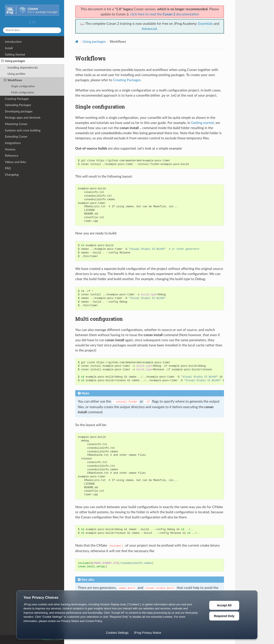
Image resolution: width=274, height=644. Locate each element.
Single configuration (23, 86)
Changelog (12, 175)
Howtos (10, 149)
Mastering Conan (16, 124)
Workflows (13, 80)
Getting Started (15, 55)
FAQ (8, 168)
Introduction (13, 42)
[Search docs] (32, 30)
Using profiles (16, 74)
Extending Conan (16, 137)
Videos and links (15, 162)
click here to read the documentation (165, 14)
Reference (12, 156)
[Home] (77, 42)
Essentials (205, 24)
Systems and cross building (23, 130)
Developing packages (19, 111)
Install (9, 48)
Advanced (149, 29)
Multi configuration (23, 93)
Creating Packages (17, 99)
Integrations (13, 143)
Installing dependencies (23, 68)
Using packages (13, 61)
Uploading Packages (18, 105)
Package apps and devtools (23, 118)
